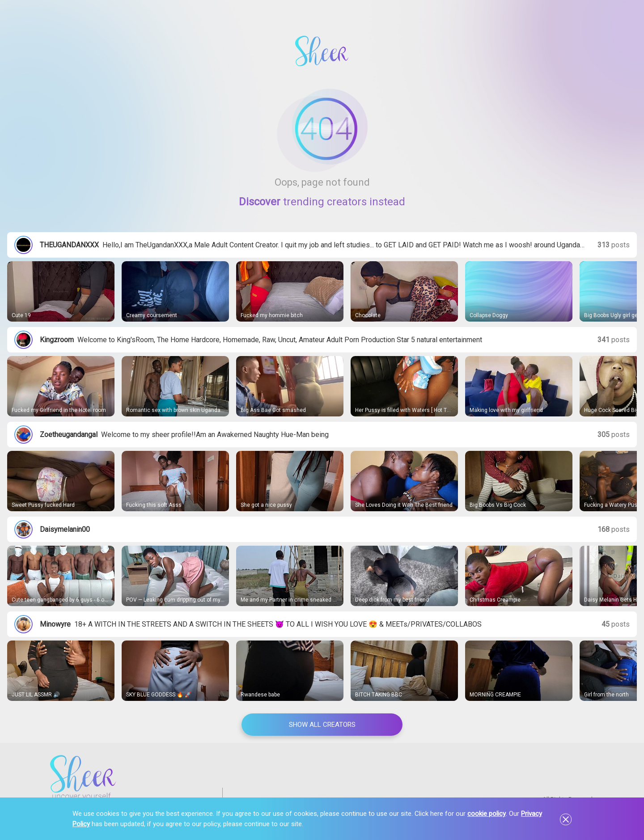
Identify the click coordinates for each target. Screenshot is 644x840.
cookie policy (487, 814)
